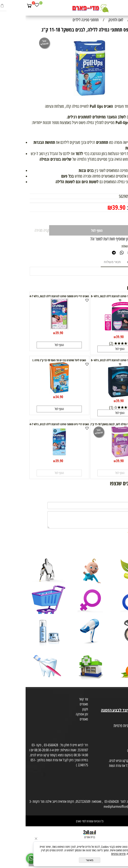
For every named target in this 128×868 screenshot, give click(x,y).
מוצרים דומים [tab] (111, 262)
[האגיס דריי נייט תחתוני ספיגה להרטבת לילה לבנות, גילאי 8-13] (94, 332)
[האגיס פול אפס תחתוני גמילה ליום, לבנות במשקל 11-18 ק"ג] (94, 456)
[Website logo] (64, 8)
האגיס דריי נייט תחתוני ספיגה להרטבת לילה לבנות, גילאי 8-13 (94, 298)
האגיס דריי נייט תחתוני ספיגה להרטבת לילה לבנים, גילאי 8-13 (94, 362)
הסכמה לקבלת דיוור (116, 736)
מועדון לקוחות (119, 700)
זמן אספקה (56, 714)
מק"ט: (120, 196)
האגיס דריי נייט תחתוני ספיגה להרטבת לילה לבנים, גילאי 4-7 (34, 424)
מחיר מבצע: (112, 208)
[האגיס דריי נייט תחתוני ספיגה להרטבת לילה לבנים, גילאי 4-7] (34, 456)
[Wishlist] (11, 6)
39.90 (93, 207)
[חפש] (117, 6)
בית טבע (122, 705)
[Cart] (4, 6)
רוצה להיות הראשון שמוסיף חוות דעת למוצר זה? (94, 239)
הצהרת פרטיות (118, 731)
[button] (94, 349)
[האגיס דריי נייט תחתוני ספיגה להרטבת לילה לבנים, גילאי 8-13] (94, 396)
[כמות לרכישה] (113, 218)
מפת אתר (121, 721)
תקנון (60, 709)
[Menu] (124, 6)
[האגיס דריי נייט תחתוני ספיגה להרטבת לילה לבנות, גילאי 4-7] (34, 328)
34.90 (34, 397)
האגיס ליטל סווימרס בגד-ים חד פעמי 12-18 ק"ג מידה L (34, 360)
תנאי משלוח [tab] (87, 262)
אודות (124, 695)
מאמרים (58, 704)
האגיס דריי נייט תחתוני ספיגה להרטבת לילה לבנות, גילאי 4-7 (34, 296)
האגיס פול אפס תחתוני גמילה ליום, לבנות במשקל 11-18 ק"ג (94, 424)
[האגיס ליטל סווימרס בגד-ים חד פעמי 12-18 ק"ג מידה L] (34, 392)
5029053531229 (104, 196)
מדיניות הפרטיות (93, 854)
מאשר (64, 860)
